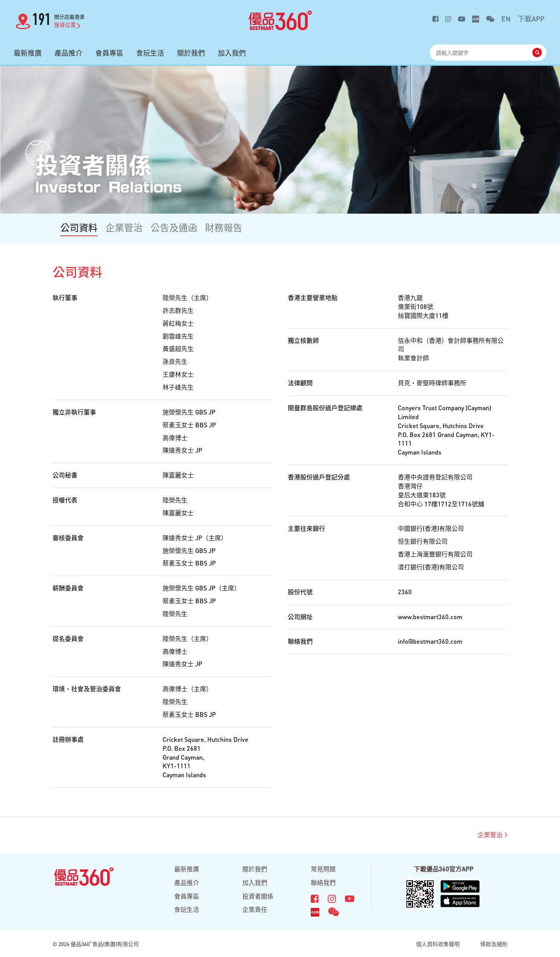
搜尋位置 (67, 25)
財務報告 (224, 227)
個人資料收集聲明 (438, 944)
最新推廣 (28, 53)
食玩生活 (150, 53)
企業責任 (255, 909)
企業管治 (124, 227)
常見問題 (323, 869)
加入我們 (232, 53)
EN (506, 18)
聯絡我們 (323, 882)
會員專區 (109, 53)
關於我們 (191, 53)
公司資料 (79, 227)
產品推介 (68, 53)
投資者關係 (258, 896)
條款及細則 (494, 944)
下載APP (531, 18)
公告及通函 (174, 227)
